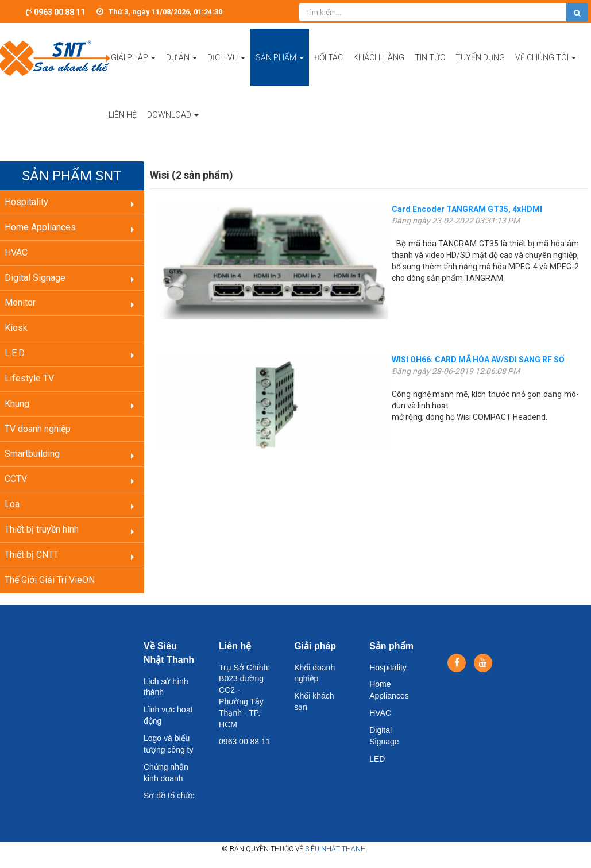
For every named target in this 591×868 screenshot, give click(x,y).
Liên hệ (235, 646)
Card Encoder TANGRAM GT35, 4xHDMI (467, 209)
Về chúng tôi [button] (546, 70)
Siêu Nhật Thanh (335, 849)
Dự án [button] (181, 70)
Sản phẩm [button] (280, 70)
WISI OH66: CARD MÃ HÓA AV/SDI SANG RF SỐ (478, 360)
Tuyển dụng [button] (480, 57)
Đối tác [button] (329, 57)
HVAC (380, 713)
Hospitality (388, 668)
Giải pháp (315, 646)
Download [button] (173, 127)
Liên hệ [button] (123, 115)
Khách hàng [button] (379, 57)
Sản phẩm (391, 646)
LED (377, 759)
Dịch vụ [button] (226, 70)
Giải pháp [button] (133, 70)
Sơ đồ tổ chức (169, 796)
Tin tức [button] (430, 57)
